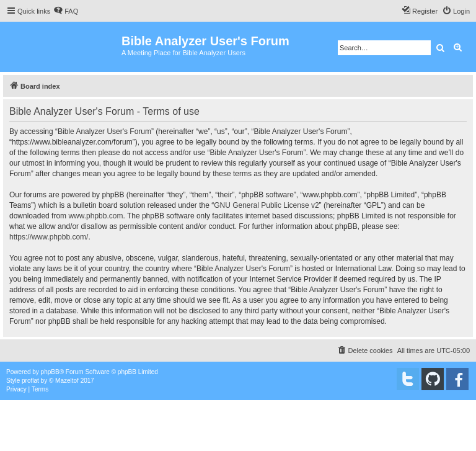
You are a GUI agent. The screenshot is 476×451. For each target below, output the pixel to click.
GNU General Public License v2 (266, 205)
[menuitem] (66, 11)
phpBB (50, 372)
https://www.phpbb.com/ (49, 237)
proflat (30, 381)
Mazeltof (67, 381)
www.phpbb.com (95, 216)
